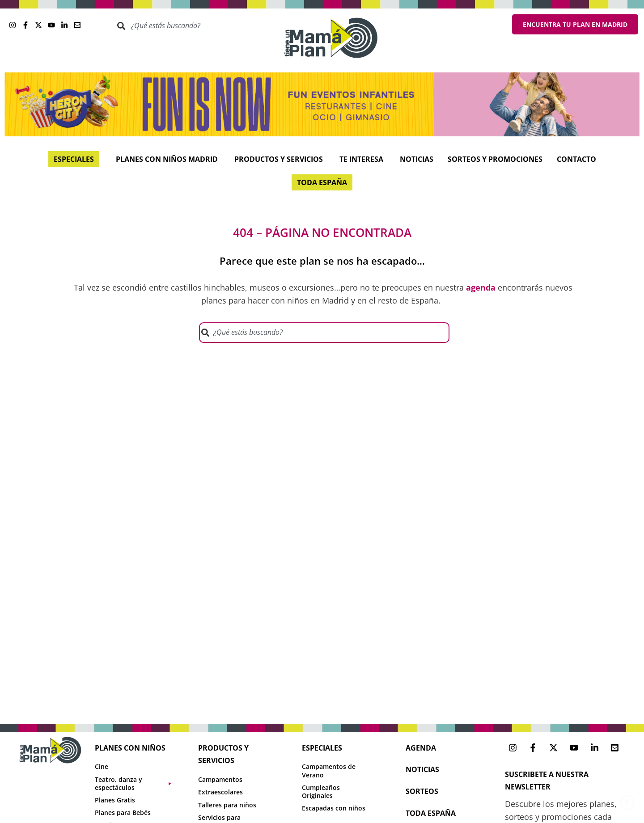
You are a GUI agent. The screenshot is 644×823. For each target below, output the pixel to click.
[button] (138, 784)
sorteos (422, 791)
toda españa (431, 813)
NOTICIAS (422, 769)
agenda (421, 748)
